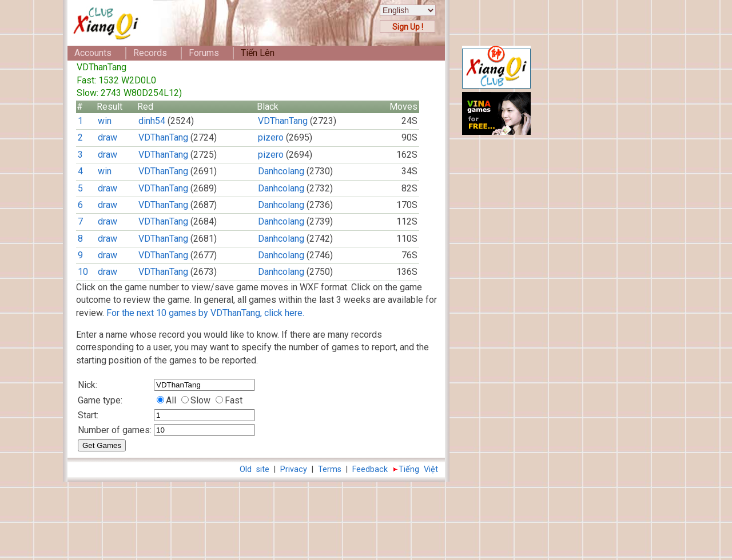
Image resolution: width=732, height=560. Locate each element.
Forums (204, 53)
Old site (254, 469)
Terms (330, 469)
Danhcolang (281, 171)
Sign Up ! (408, 27)
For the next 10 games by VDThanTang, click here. (205, 313)
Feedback (370, 469)
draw (108, 137)
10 (83, 272)
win (105, 121)
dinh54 (152, 121)
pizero (271, 137)
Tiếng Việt (418, 469)
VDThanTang (283, 121)
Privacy (294, 469)
